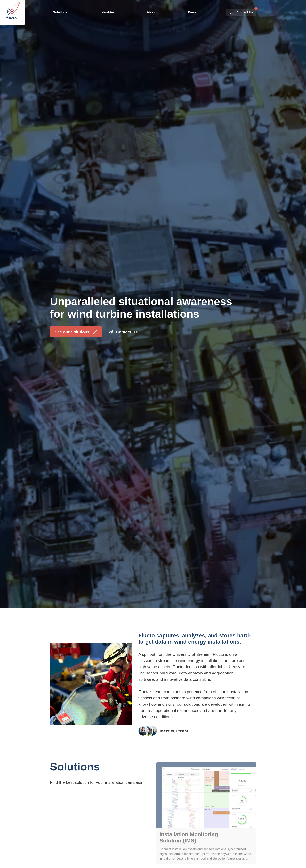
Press (192, 12)
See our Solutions (76, 332)
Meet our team (163, 731)
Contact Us (241, 12)
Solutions (60, 12)
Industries (107, 12)
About (151, 12)
